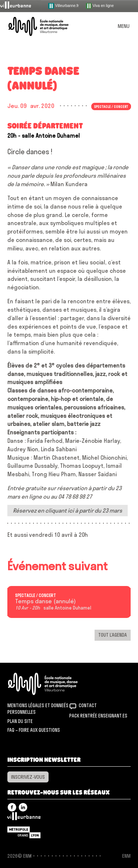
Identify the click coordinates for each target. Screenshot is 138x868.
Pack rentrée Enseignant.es (98, 716)
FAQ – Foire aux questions (34, 730)
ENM (52, 684)
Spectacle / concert (111, 106)
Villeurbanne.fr (63, 6)
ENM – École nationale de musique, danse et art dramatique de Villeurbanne (47, 26)
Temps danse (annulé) (45, 601)
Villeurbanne (24, 818)
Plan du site (20, 721)
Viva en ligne (100, 6)
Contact (88, 705)
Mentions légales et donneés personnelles (38, 709)
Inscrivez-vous (28, 777)
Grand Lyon (24, 832)
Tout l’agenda (113, 635)
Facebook (12, 807)
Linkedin (23, 807)
